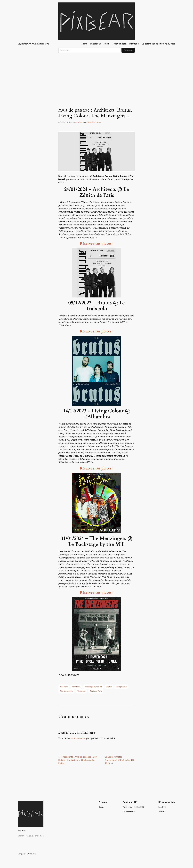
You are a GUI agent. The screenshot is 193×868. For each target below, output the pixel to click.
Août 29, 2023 (64, 122)
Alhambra (64, 687)
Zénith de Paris (96, 691)
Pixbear (80, 122)
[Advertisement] (96, 75)
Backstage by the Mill (93, 687)
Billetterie (91, 122)
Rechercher (128, 50)
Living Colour (121, 687)
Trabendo (81, 691)
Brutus (109, 687)
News (98, 122)
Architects (76, 687)
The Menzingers (67, 691)
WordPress (32, 854)
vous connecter (78, 738)
